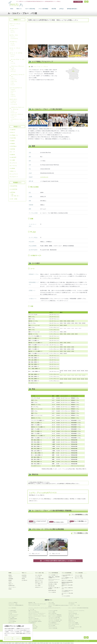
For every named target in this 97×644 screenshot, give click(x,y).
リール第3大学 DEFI (12, 611)
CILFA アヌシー (71, 620)
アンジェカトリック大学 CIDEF (54, 617)
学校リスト (24, 573)
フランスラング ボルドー (13, 616)
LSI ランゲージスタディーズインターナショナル (37, 604)
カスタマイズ (8, 638)
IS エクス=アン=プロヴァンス (54, 624)
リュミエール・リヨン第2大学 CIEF (55, 620)
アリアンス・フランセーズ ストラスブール (76, 611)
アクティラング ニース (53, 627)
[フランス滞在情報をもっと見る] (72, 533)
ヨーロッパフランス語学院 (73, 623)
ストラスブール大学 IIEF (53, 611)
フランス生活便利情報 (66, 573)
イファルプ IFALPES (12, 621)
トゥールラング (71, 612)
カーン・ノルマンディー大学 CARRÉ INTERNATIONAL (79, 608)
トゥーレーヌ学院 (52, 612)
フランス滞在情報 (79, 573)
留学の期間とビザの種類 (52, 584)
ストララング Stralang (13, 612)
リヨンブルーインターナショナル (54, 619)
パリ (35, 67)
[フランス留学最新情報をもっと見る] (70, 515)
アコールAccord (71, 604)
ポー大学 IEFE (71, 616)
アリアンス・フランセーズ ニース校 (75, 627)
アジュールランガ (72, 625)
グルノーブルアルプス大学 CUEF (54, 621)
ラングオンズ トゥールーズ (13, 615)
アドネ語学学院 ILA (32, 623)
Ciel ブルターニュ (32, 617)
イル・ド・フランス (43, 67)
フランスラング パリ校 (73, 603)
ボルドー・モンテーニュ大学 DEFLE (55, 616)
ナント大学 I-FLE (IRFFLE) (74, 617)
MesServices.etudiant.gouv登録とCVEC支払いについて (67, 583)
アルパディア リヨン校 (73, 619)
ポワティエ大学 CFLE (52, 613)
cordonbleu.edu (44, 177)
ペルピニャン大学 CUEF (53, 628)
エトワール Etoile (52, 604)
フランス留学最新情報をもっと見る (80, 515)
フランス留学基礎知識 (53, 573)
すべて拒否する (17, 638)
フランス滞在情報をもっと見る (81, 533)
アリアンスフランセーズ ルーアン (55, 608)
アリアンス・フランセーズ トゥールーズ (36, 615)
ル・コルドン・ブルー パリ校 (74, 605)
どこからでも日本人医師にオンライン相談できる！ (67, 576)
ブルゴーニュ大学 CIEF (73, 613)
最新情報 (31, 521)
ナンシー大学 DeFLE (12, 608)
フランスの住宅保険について (53, 575)
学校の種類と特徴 (51, 586)
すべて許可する (26, 638)
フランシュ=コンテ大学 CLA (34, 612)
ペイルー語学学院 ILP (52, 623)
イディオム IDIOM (52, 625)
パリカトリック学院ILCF (13, 603)
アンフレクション (12, 620)
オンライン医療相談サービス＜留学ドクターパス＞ (67, 578)
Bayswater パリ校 (32, 603)
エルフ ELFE (51, 603)
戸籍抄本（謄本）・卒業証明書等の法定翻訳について (54, 577)
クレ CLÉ (10, 613)
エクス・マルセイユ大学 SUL (74, 624)
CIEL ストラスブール (32, 611)
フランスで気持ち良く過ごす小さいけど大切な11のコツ (67, 591)
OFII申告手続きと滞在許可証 (53, 582)
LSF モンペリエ (11, 623)
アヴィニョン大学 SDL (33, 628)
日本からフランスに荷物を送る (67, 581)
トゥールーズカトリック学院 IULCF (55, 615)
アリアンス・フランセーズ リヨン (35, 620)
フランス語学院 (71, 628)
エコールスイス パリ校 (13, 604)
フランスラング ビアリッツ (74, 615)
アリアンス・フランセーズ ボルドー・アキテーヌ (37, 616)
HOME (10, 573)
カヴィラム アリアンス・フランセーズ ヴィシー (37, 613)
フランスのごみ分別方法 (66, 596)
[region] (18, 633)
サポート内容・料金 (39, 573)
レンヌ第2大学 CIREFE (13, 619)
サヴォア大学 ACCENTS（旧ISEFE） (35, 621)
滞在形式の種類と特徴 (52, 590)
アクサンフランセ (72, 621)
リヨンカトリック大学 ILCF (33, 619)
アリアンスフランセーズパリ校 (34, 605)
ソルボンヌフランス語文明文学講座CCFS (16, 605)
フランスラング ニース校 (33, 627)
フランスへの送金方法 (52, 592)
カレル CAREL (11, 617)
